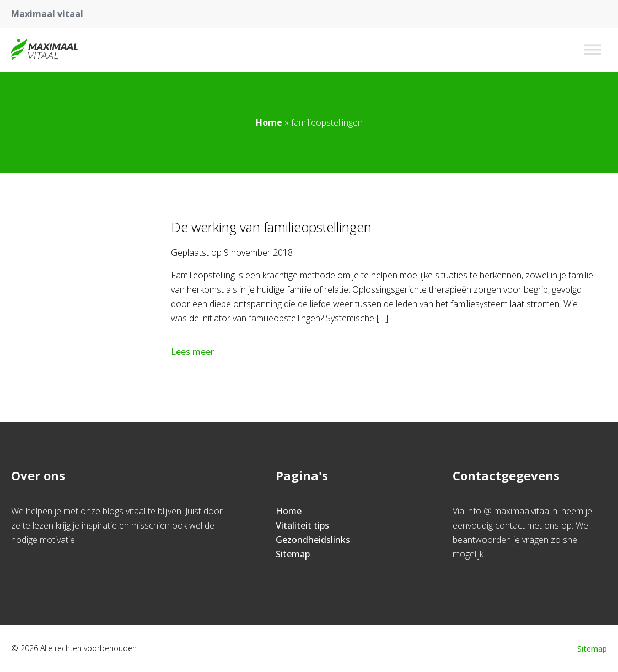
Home (269, 122)
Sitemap (293, 554)
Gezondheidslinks (313, 540)
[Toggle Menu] (593, 49)
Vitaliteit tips (302, 525)
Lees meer (194, 352)
